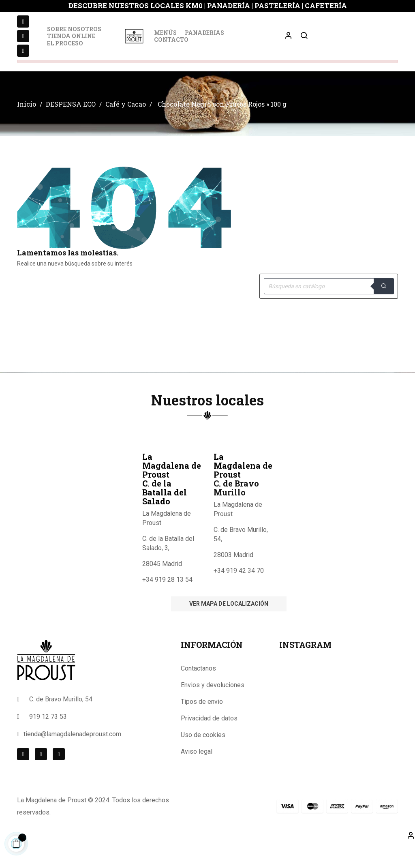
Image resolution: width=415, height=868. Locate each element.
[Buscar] (329, 309)
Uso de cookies (203, 758)
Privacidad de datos (209, 741)
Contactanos (198, 691)
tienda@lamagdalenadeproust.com (72, 757)
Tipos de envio (202, 724)
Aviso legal (197, 774)
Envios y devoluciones (213, 708)
